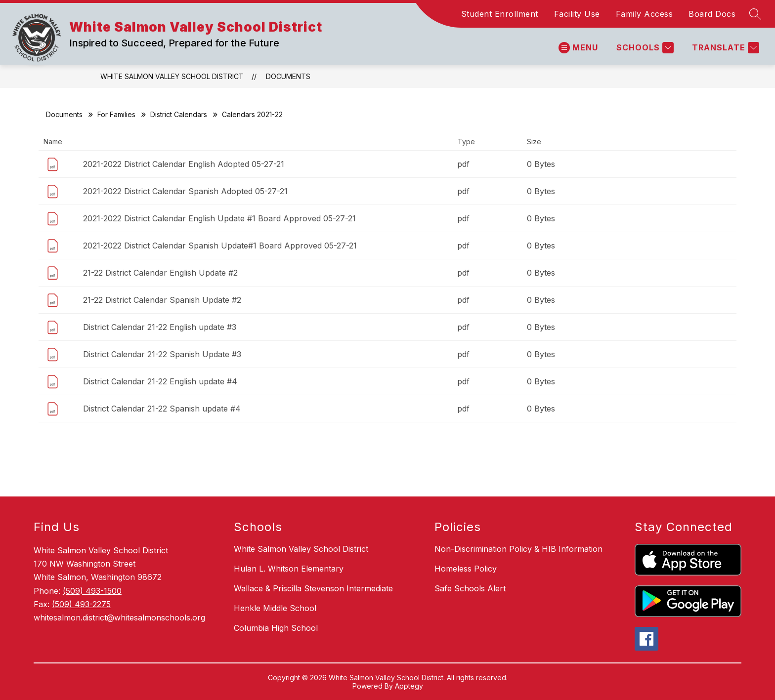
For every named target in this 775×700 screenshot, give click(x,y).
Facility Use (577, 14)
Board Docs (712, 14)
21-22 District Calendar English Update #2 (160, 273)
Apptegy (409, 686)
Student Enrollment (500, 14)
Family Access (645, 14)
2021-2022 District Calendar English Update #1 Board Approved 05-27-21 (219, 218)
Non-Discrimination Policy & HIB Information (518, 549)
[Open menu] (578, 48)
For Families (116, 114)
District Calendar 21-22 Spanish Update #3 (162, 354)
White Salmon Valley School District (172, 76)
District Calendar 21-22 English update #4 (160, 381)
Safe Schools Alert (470, 588)
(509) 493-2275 (81, 604)
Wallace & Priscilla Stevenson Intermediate (313, 588)
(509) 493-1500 (92, 591)
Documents (288, 76)
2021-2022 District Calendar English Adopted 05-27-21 (184, 164)
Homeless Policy (466, 569)
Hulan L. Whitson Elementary (289, 569)
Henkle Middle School (275, 608)
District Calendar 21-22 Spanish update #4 (162, 409)
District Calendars (179, 114)
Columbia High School (276, 628)
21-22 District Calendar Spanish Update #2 (162, 300)
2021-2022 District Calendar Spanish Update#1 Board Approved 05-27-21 (220, 246)
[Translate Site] (724, 48)
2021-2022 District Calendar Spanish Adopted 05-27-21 (185, 191)
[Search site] (755, 14)
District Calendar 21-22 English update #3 (160, 327)
